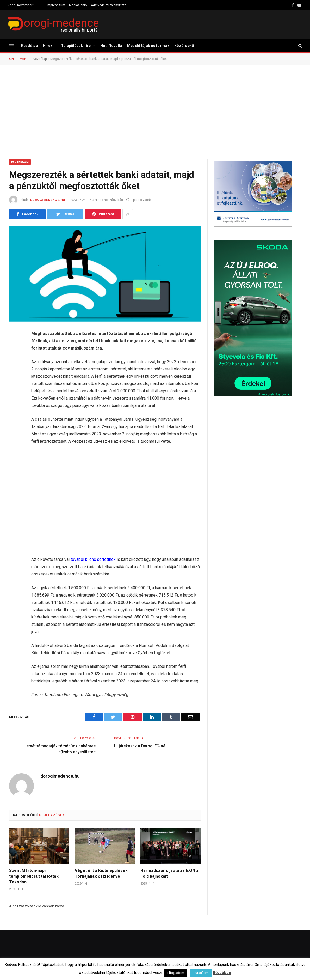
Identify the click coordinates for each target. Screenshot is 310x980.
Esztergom (20, 162)
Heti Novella (111, 46)
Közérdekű (184, 46)
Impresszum (56, 5)
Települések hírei (76, 46)
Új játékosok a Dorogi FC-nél (140, 746)
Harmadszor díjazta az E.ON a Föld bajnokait (169, 873)
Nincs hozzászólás (107, 200)
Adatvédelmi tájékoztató (109, 5)
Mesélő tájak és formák (148, 46)
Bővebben (222, 973)
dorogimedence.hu (48, 200)
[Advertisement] (155, 112)
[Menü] (11, 46)
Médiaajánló (78, 5)
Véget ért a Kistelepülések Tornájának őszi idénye (101, 873)
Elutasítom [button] (201, 973)
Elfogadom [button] (176, 973)
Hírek (48, 46)
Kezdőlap (29, 46)
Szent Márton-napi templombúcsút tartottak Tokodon (34, 876)
